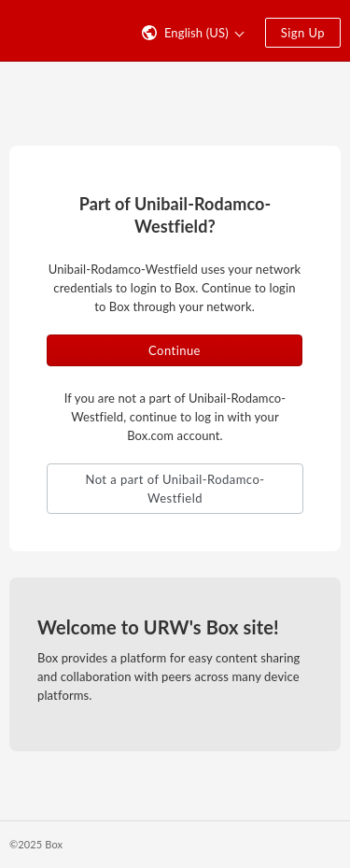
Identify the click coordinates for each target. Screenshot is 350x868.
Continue (175, 350)
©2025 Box (36, 844)
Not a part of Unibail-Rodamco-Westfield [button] (175, 489)
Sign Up (303, 33)
